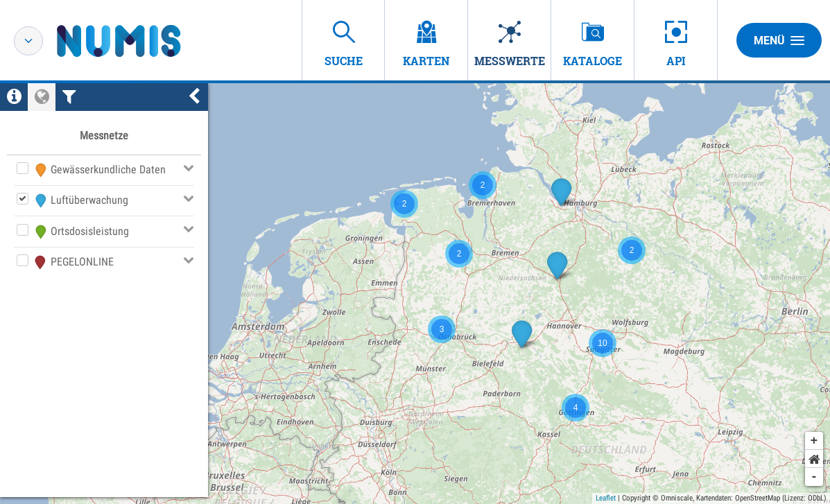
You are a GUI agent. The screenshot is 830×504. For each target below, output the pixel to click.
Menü (779, 40)
